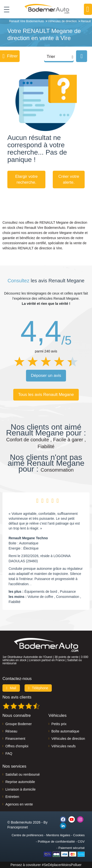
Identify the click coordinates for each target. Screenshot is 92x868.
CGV (81, 842)
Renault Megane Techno (28, 538)
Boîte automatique (66, 731)
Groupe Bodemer (19, 724)
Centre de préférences (27, 835)
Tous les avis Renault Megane (46, 395)
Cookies (79, 835)
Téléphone (38, 688)
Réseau (11, 731)
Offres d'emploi (17, 746)
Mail (11, 688)
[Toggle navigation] (5, 9)
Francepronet (18, 827)
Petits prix (59, 724)
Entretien (12, 797)
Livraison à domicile (20, 789)
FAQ (9, 753)
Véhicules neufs (64, 746)
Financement (15, 739)
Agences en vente (19, 804)
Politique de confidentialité (56, 842)
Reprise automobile (20, 782)
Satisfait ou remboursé (23, 774)
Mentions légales (58, 835)
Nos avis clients (17, 697)
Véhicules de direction (68, 739)
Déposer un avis (46, 376)
